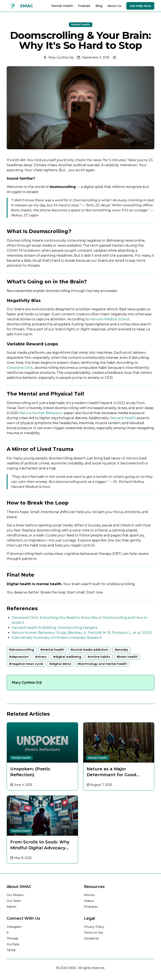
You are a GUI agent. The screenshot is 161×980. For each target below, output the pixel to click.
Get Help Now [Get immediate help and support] (140, 6)
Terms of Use (94, 933)
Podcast (84, 6)
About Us (114, 6)
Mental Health (62, 6)
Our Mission (15, 895)
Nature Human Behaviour (41, 413)
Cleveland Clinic (20, 368)
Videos (89, 901)
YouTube (13, 944)
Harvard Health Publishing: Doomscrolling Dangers (55, 628)
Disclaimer (92, 938)
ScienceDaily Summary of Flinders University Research (57, 638)
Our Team (14, 901)
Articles (89, 895)
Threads (12, 938)
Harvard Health (123, 418)
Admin (11, 907)
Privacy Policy (94, 927)
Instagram (14, 927)
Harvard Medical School (110, 319)
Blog (99, 6)
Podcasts (91, 907)
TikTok (11, 950)
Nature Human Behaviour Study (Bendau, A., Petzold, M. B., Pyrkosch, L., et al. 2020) (82, 633)
